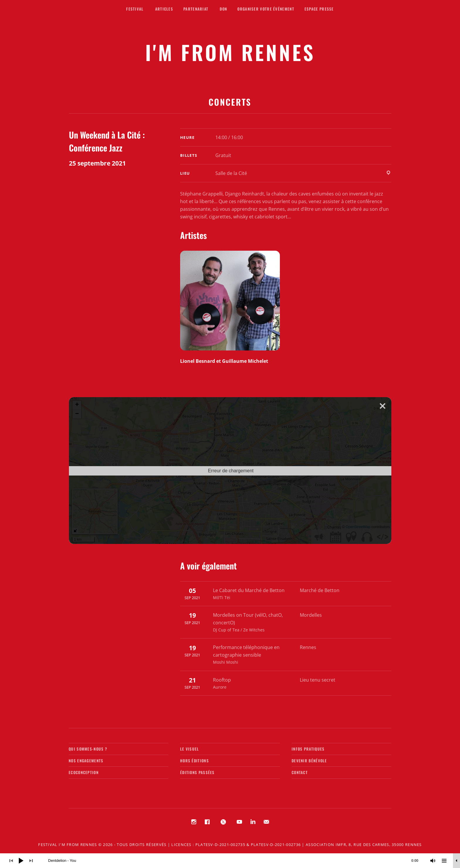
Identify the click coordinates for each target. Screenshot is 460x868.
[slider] (236, 861)
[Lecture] (21, 861)
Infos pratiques (308, 749)
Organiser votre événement (266, 9)
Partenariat (196, 9)
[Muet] (433, 861)
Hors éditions (195, 761)
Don (223, 9)
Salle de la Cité (231, 173)
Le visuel (190, 749)
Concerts (230, 102)
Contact (300, 772)
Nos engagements (86, 761)
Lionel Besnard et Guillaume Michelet (224, 361)
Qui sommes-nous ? (88, 749)
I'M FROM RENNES (230, 52)
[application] (230, 861)
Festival (135, 9)
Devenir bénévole (309, 761)
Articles (164, 9)
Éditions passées (197, 772)
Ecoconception (84, 772)
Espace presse (319, 9)
